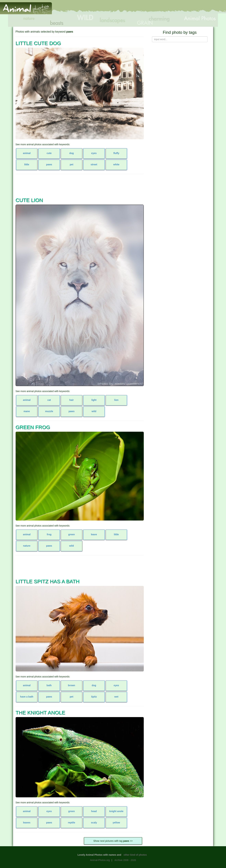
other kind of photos (135, 855)
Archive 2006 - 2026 (125, 860)
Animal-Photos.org (100, 860)
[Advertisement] (163, 8)
